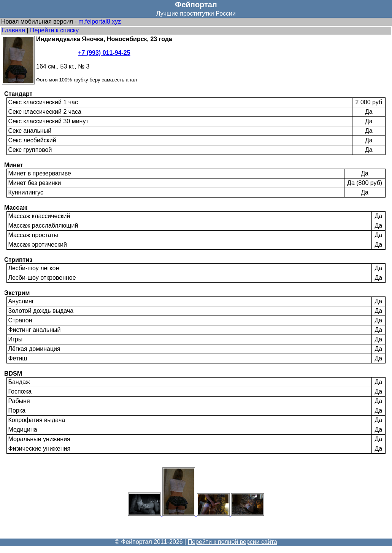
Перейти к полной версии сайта (233, 542)
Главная (13, 30)
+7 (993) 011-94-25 (104, 53)
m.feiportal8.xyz (100, 22)
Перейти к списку (54, 30)
